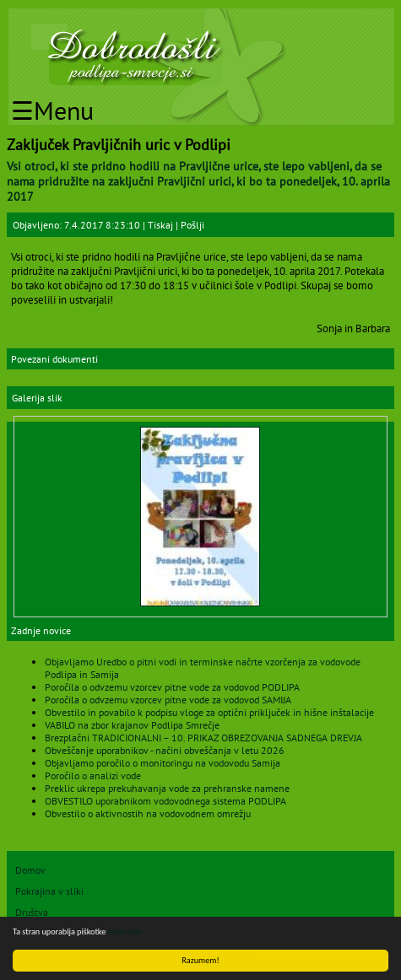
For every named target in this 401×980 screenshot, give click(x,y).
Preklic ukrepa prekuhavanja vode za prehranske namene (167, 788)
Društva (32, 912)
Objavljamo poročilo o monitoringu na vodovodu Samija (163, 763)
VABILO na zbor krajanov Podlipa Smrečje (132, 725)
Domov (30, 870)
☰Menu (52, 110)
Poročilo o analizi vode (93, 775)
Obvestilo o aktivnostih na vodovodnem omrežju (148, 813)
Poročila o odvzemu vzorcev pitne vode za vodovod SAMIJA (168, 700)
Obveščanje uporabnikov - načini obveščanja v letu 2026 (165, 750)
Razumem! (200, 960)
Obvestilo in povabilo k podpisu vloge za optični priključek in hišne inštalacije (209, 712)
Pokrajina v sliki (49, 891)
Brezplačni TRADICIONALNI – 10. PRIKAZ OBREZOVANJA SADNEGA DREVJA (203, 738)
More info (125, 932)
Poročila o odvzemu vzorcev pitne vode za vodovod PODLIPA (172, 687)
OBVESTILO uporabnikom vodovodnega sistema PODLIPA (165, 801)
